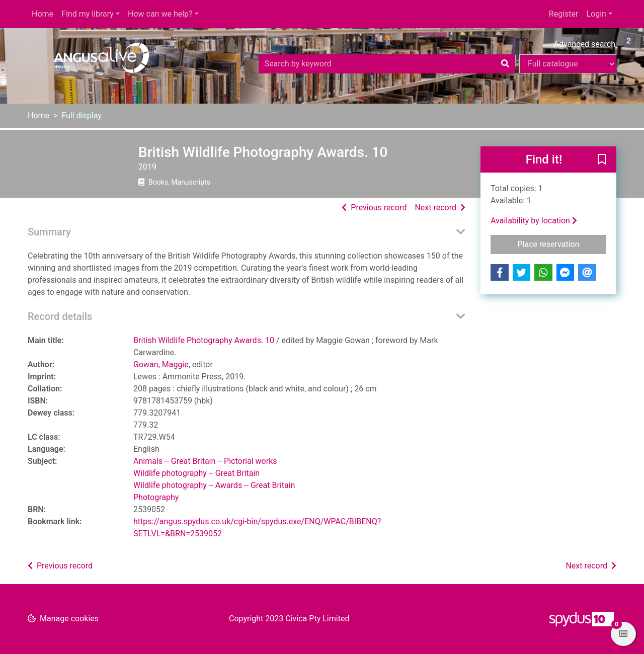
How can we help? (160, 14)
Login (596, 14)
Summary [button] (49, 232)
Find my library (88, 14)
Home (43, 14)
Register (564, 14)
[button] (602, 160)
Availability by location (534, 221)
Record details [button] (60, 316)
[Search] (505, 64)
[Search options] (568, 64)
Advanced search (585, 44)
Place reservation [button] (562, 243)
